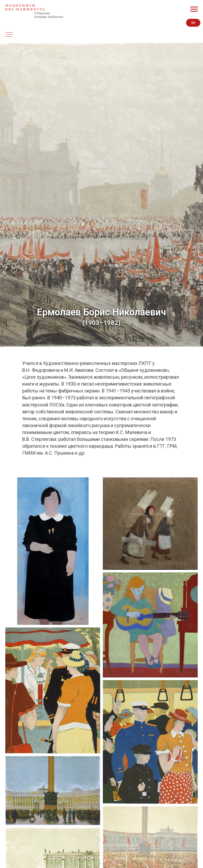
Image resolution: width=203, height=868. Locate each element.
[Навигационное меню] (194, 9)
